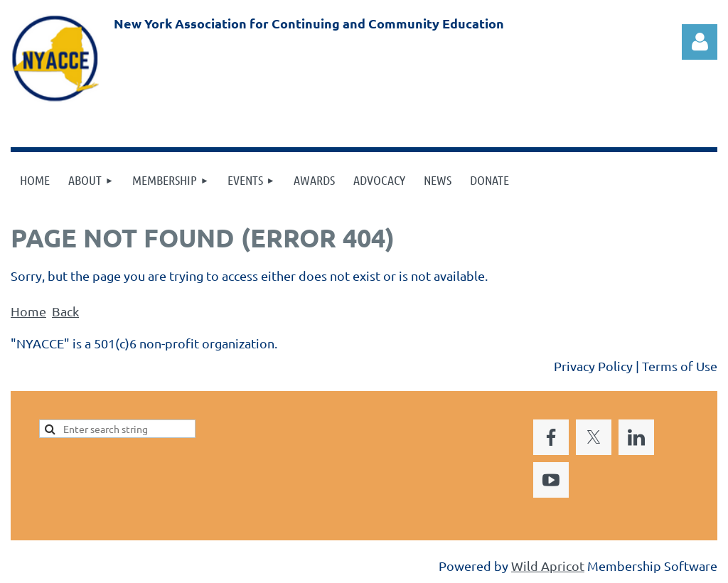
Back (65, 311)
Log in (700, 42)
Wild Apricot (548, 566)
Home (28, 311)
